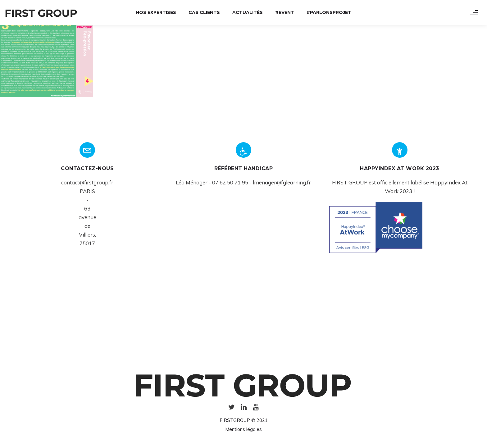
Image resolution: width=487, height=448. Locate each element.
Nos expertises (156, 12)
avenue (87, 217)
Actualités (248, 12)
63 (87, 208)
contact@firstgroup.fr (87, 182)
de (87, 226)
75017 (87, 243)
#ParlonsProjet (329, 12)
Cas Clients (204, 12)
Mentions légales (243, 429)
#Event (285, 12)
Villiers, (87, 235)
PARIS (87, 191)
